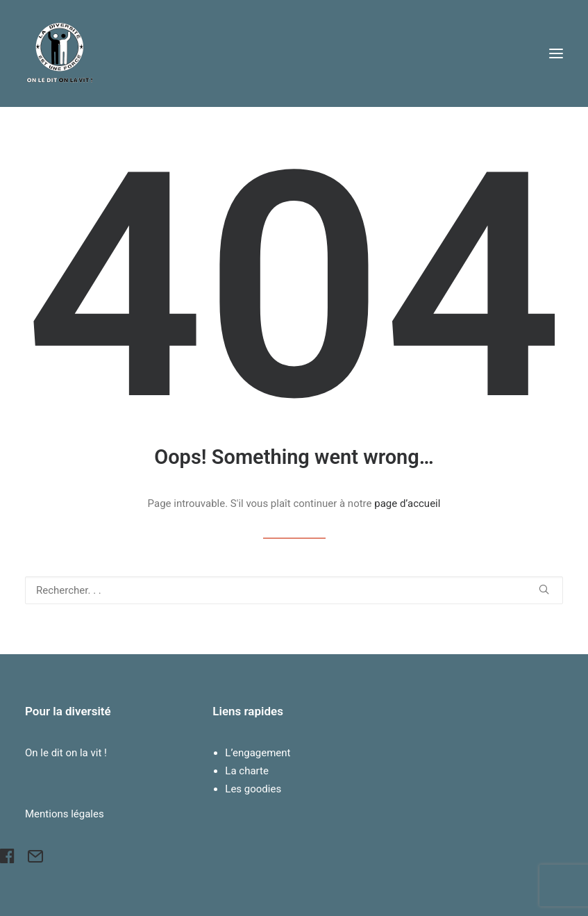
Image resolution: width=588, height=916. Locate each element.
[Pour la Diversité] (60, 53)
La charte (247, 771)
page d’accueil (407, 503)
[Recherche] (294, 590)
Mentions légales (65, 814)
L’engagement (258, 753)
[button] (556, 53)
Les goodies (253, 789)
